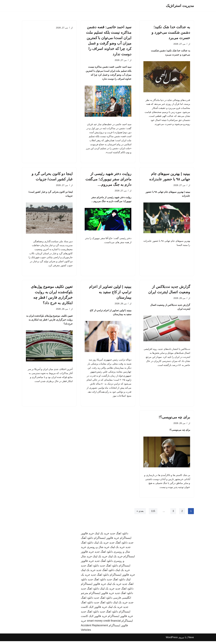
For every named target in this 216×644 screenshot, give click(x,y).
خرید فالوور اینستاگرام (107, 541)
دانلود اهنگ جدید (119, 536)
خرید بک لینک (102, 536)
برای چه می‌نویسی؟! (174, 419)
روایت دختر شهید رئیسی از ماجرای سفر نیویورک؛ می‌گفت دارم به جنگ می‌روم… (108, 180)
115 (153, 514)
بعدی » (140, 514)
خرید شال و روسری (98, 550)
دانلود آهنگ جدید (118, 545)
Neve (191, 640)
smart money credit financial (104, 624)
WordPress (172, 640)
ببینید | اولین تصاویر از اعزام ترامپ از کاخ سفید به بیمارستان (110, 294)
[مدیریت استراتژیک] (180, 6)
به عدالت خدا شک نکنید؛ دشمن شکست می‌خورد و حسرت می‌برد (171, 32)
